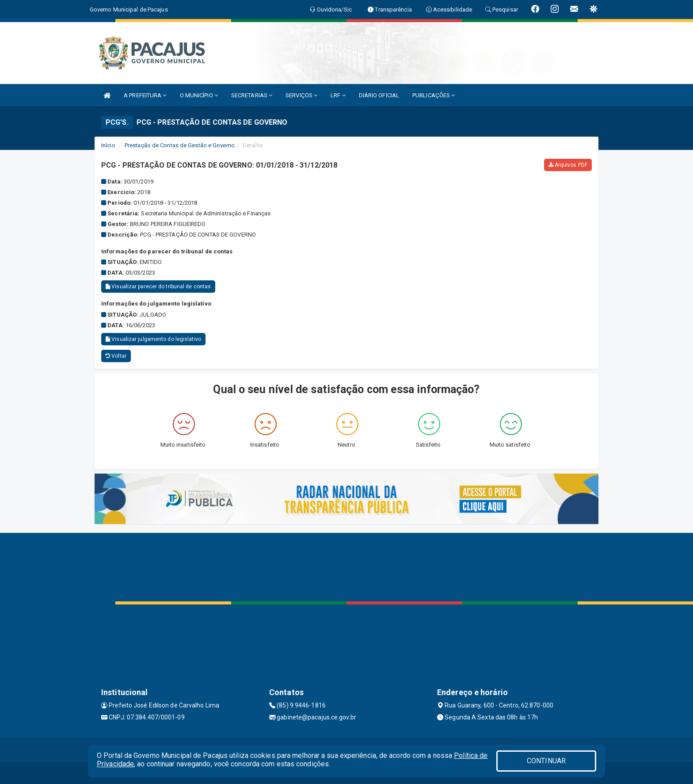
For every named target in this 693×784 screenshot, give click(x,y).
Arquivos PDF (568, 165)
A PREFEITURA (145, 95)
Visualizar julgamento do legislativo (153, 339)
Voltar (116, 356)
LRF (338, 95)
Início (108, 145)
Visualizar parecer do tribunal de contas (158, 287)
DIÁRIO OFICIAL (379, 95)
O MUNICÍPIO (199, 95)
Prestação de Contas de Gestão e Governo (180, 145)
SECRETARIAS (252, 95)
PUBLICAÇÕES (434, 95)
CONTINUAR (546, 761)
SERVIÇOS (301, 95)
